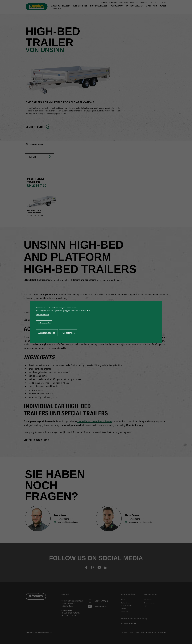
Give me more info (42, 315)
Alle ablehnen (68, 333)
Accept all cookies (47, 333)
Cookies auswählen (44, 323)
